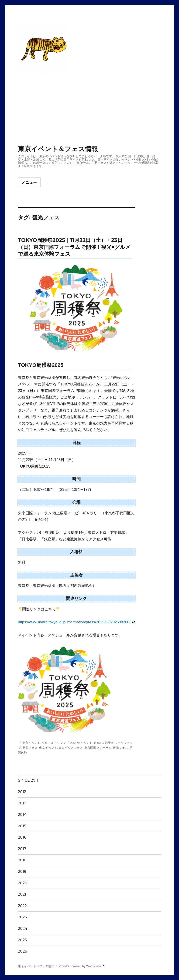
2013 (22, 803)
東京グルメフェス (71, 748)
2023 (22, 917)
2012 (22, 792)
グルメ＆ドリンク (54, 743)
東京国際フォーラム (98, 748)
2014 (22, 814)
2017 (22, 849)
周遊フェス (30, 748)
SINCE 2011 (28, 780)
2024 (23, 928)
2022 (22, 906)
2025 (22, 940)
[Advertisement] (90, 110)
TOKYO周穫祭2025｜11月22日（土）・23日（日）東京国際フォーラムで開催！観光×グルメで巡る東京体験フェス (74, 247)
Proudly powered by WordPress (82, 966)
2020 (23, 883)
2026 (22, 951)
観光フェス (120, 748)
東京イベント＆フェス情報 (58, 149)
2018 (22, 860)
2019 (22, 871)
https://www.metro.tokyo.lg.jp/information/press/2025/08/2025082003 (76, 622)
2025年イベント (81, 743)
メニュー (29, 182)
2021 (22, 894)
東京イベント (31, 743)
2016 (22, 837)
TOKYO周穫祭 (103, 743)
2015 (22, 826)
